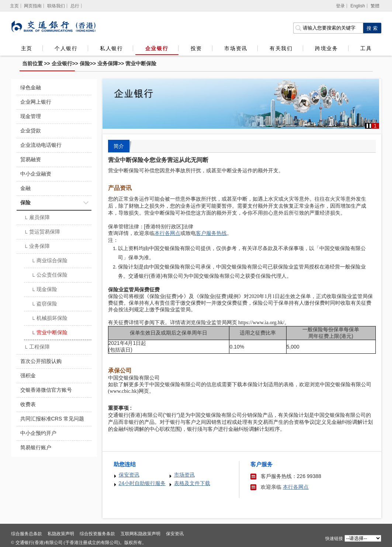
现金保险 (44, 290)
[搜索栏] (328, 28)
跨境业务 (326, 48)
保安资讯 (129, 475)
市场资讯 (236, 48)
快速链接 (334, 539)
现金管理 (31, 116)
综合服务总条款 (27, 534)
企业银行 (157, 48)
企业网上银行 (36, 102)
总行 (75, 6)
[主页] (15, 6)
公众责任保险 (50, 276)
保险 (85, 63)
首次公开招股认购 (41, 361)
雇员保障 (37, 218)
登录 (340, 6)
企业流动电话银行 (41, 145)
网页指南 (33, 6)
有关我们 (281, 48)
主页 (27, 48)
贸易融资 (31, 159)
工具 (366, 48)
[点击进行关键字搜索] (372, 28)
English (358, 6)
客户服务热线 (211, 233)
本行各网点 (296, 487)
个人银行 (66, 48)
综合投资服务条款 (97, 534)
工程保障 (37, 347)
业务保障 (108, 63)
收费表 (28, 404)
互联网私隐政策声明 (141, 534)
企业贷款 (31, 131)
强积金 (28, 375)
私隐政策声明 (61, 534)
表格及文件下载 (192, 483)
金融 (25, 188)
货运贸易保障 (42, 232)
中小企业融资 (36, 174)
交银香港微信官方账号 (46, 390)
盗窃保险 (44, 304)
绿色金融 (31, 87)
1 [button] (375, 126)
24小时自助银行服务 (142, 483)
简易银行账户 (36, 447)
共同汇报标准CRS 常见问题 (52, 419)
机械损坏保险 (50, 319)
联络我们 (56, 6)
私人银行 (111, 48)
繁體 (375, 6)
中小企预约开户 (38, 433)
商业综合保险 (50, 261)
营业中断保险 (141, 63)
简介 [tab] (119, 146)
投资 (196, 48)
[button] (369, 126)
